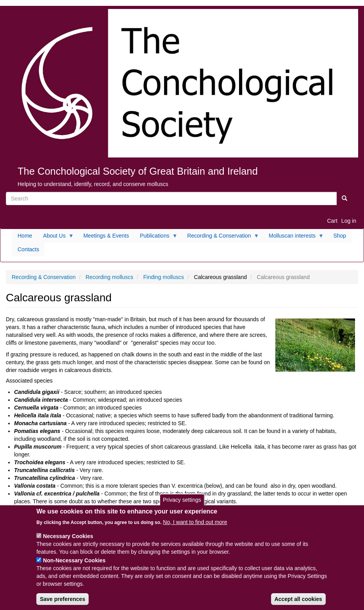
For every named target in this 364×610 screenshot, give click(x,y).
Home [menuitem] (25, 236)
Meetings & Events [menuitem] (106, 236)
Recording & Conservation (44, 277)
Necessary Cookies (68, 542)
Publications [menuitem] (156, 238)
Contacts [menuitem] (28, 249)
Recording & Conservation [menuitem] (220, 238)
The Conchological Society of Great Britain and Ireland (138, 171)
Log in (349, 221)
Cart (332, 221)
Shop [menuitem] (340, 236)
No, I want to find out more (195, 528)
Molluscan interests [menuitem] (294, 238)
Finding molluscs (164, 277)
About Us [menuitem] (56, 238)
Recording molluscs (109, 277)
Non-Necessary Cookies (74, 566)
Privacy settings (182, 506)
